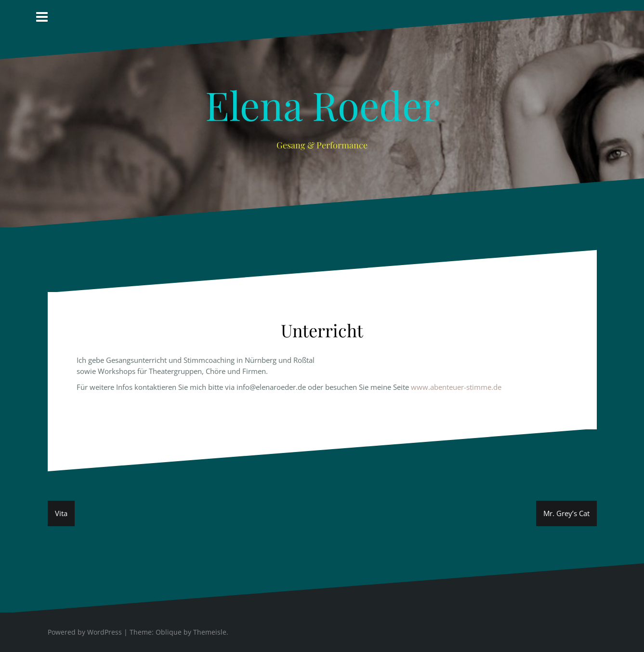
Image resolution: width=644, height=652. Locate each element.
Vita (61, 513)
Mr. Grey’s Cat (566, 513)
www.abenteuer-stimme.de (456, 387)
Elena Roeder (322, 105)
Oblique (169, 632)
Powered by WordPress (85, 632)
